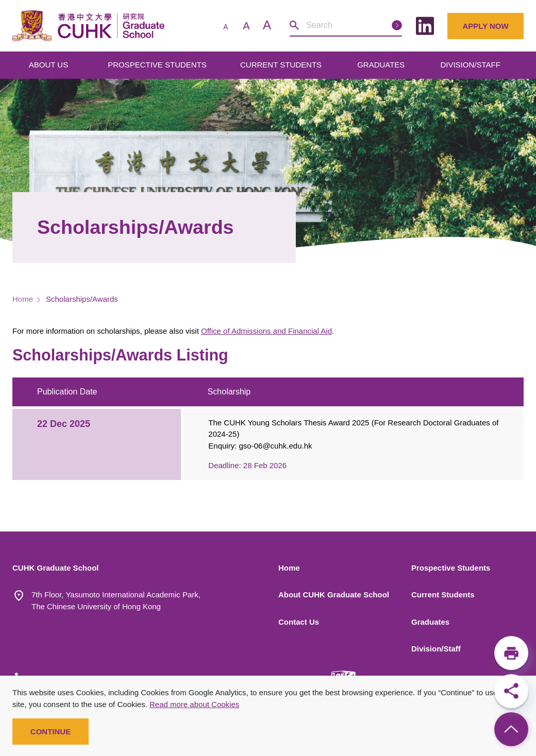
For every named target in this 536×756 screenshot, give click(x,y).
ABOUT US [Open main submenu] (50, 65)
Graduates (430, 622)
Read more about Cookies (194, 704)
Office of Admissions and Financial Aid (266, 331)
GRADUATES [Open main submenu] (382, 65)
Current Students (443, 595)
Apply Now (485, 26)
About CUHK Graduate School (334, 595)
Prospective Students (451, 568)
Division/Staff (436, 649)
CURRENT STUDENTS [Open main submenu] (282, 65)
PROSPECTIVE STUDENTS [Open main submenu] (158, 65)
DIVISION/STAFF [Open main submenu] (471, 65)
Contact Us (299, 622)
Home (23, 299)
